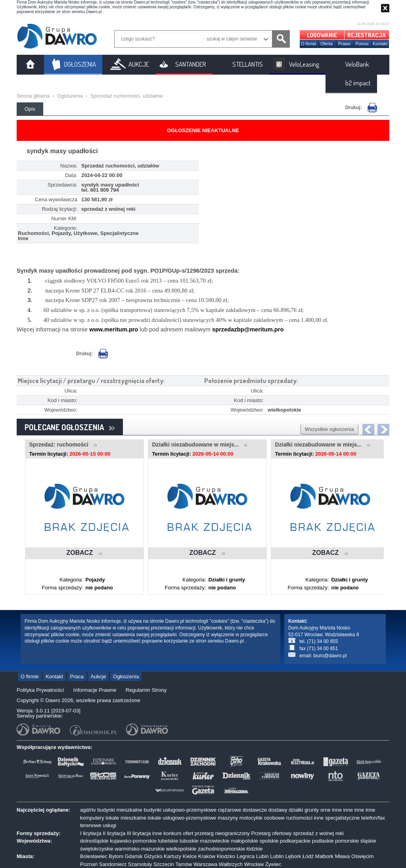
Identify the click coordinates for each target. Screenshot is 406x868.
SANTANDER (191, 64)
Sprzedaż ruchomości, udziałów (127, 96)
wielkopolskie (181, 849)
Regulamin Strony (146, 690)
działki (296, 810)
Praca (77, 677)
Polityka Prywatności (40, 690)
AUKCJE (139, 64)
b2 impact (358, 83)
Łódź (308, 856)
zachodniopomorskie (221, 849)
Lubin (262, 856)
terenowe (91, 825)
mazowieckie (214, 841)
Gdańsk (134, 856)
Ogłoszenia (126, 677)
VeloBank (357, 64)
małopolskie (244, 841)
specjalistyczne (342, 818)
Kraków (207, 856)
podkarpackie (295, 841)
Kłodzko (226, 856)
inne (337, 810)
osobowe (274, 818)
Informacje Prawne (95, 690)
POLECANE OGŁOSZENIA (70, 427)
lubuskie (189, 841)
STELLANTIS (248, 64)
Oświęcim (362, 856)
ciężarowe (230, 810)
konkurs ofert (178, 833)
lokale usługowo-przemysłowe (182, 818)
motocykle (251, 818)
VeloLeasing (304, 64)
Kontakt (380, 44)
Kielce (190, 856)
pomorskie (347, 841)
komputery (92, 818)
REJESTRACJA (367, 35)
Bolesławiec (94, 856)
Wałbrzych (231, 864)
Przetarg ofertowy (271, 833)
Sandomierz (113, 864)
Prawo (344, 44)
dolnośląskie (94, 841)
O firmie (309, 44)
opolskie (269, 841)
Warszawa (205, 864)
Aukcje (98, 677)
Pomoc (362, 44)
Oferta (327, 44)
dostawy (278, 810)
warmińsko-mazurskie (140, 849)
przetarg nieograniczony (222, 833)
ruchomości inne (305, 818)
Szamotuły (140, 864)
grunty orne (318, 810)
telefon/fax (373, 818)
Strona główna (33, 96)
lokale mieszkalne (126, 818)
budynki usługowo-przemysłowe (180, 810)
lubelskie (168, 841)
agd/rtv (88, 810)
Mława (343, 856)
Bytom (116, 856)
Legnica (246, 856)
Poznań (89, 864)
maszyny (228, 818)
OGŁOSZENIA (80, 64)
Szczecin (164, 864)
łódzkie (255, 849)
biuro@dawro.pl (330, 656)
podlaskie (323, 841)
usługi (109, 825)
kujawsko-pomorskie (133, 841)
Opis (30, 109)
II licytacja (114, 833)
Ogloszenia (70, 96)
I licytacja (91, 833)
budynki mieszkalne (120, 810)
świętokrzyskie (97, 849)
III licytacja (139, 833)
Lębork (293, 856)
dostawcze (255, 810)
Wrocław (254, 864)
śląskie (368, 841)
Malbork (324, 856)
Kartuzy (172, 856)
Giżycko (153, 856)
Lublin (277, 856)
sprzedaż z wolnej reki (318, 833)
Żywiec (273, 864)
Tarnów (184, 864)
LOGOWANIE (322, 35)
